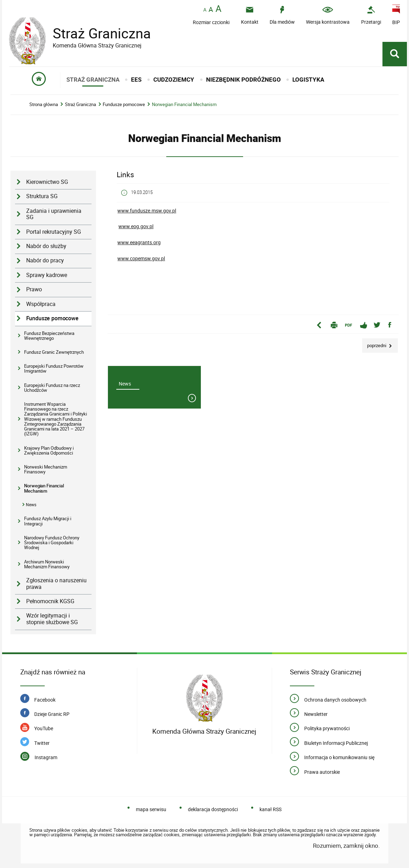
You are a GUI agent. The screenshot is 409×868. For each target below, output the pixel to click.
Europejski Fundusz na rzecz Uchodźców (52, 388)
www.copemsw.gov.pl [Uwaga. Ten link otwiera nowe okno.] (141, 258)
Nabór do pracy (45, 260)
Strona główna (44, 104)
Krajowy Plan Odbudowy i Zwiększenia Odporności (49, 450)
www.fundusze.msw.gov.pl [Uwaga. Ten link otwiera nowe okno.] (147, 211)
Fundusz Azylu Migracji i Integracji (48, 521)
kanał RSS (271, 809)
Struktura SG (42, 196)
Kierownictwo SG (47, 182)
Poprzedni (375, 343)
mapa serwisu (151, 809)
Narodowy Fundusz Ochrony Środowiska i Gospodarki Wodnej (52, 543)
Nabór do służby (46, 246)
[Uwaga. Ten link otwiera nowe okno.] (371, 15)
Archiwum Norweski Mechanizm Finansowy (47, 564)
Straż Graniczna (96, 33)
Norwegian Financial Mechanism (184, 104)
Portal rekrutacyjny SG (54, 232)
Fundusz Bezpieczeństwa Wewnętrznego (49, 336)
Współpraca (41, 304)
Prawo (34, 289)
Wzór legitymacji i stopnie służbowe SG (52, 619)
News (31, 505)
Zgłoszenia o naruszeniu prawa (56, 584)
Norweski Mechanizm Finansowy (46, 469)
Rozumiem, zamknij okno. (346, 845)
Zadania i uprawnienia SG (54, 214)
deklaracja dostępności (213, 809)
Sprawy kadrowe (47, 275)
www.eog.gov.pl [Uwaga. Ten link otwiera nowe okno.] (136, 226)
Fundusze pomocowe (124, 104)
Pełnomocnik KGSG (50, 601)
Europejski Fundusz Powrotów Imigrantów (54, 368)
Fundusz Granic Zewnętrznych (54, 352)
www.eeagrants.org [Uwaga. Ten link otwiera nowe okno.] (139, 242)
